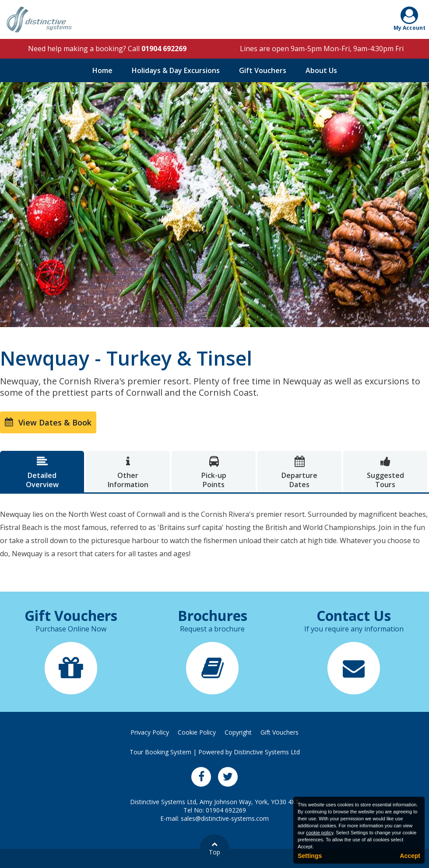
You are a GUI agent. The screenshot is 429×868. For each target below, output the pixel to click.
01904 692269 (164, 49)
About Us (321, 70)
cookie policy (320, 833)
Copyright (238, 732)
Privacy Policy (150, 732)
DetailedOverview (42, 473)
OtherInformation (128, 473)
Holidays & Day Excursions (176, 70)
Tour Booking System (160, 752)
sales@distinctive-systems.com (225, 818)
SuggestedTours (385, 473)
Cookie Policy (197, 732)
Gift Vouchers (263, 70)
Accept (410, 856)
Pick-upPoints (214, 473)
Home (102, 70)
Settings (310, 856)
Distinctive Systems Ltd (267, 752)
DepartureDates (299, 473)
